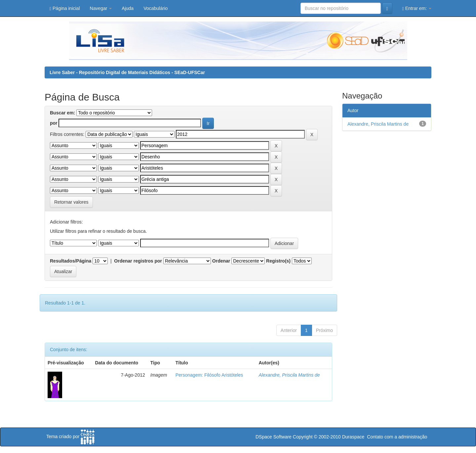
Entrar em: (417, 8)
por (54, 123)
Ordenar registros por (138, 261)
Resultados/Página (71, 261)
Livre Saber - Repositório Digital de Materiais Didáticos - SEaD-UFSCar (127, 72)
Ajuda (128, 8)
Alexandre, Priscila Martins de (289, 375)
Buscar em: (62, 113)
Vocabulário (156, 8)
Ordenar (221, 261)
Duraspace (353, 437)
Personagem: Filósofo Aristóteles (209, 375)
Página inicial (65, 8)
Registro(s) (278, 261)
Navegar (101, 8)
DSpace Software (274, 437)
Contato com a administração (397, 437)
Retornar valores (71, 202)
